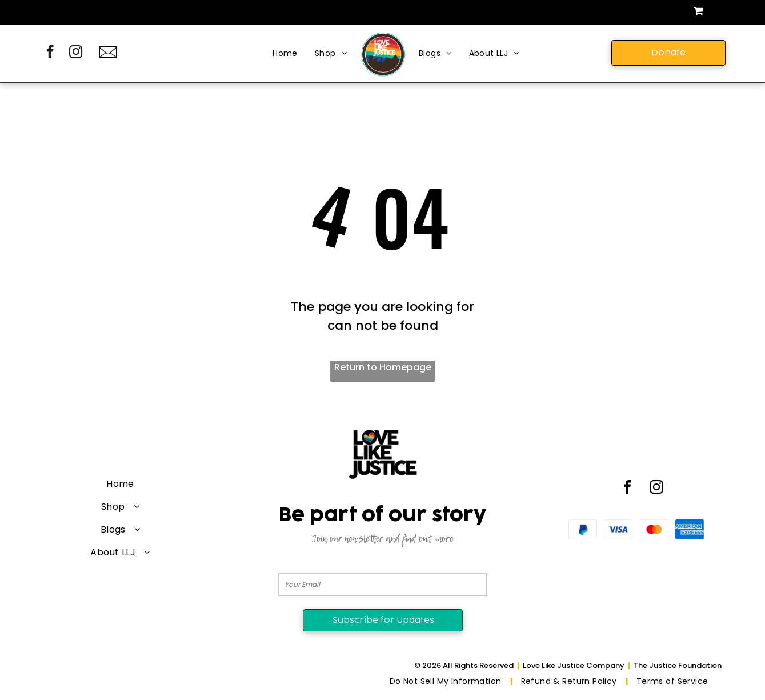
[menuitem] (285, 54)
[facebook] (50, 53)
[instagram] (76, 53)
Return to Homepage (383, 367)
